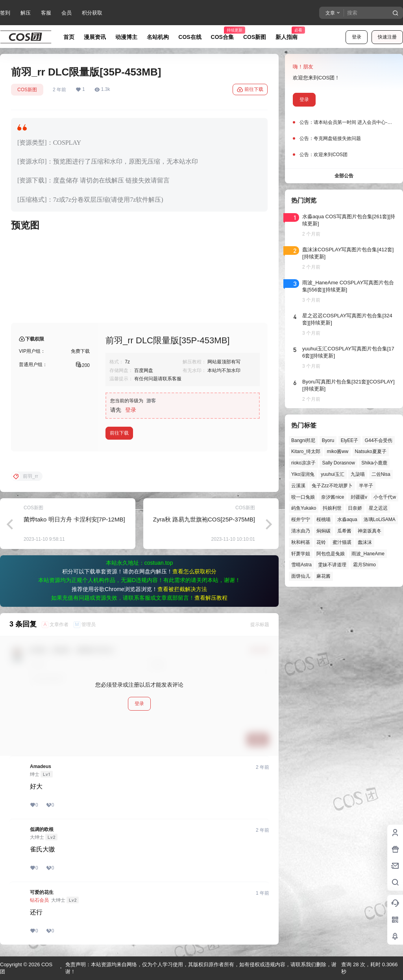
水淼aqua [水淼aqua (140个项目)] (347, 519)
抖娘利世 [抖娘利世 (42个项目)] (332, 508)
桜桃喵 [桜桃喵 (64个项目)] (324, 519)
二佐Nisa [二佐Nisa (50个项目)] (381, 474)
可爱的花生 (42, 892)
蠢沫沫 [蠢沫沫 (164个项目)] (365, 542)
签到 (5, 13)
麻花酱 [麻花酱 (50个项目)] (324, 576)
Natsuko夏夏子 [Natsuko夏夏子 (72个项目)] (371, 451)
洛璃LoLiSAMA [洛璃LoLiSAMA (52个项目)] (380, 519)
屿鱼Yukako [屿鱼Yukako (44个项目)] (304, 508)
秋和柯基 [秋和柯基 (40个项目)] (301, 542)
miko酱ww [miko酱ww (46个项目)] (337, 451)
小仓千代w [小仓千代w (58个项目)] (385, 497)
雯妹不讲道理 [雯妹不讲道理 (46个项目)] (332, 565)
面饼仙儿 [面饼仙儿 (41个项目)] (301, 576)
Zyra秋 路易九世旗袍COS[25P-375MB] (204, 519)
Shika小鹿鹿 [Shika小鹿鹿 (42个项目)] (374, 463)
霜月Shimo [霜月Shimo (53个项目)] (364, 565)
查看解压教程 (211, 598)
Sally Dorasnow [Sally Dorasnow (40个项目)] (338, 463)
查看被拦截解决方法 (182, 589)
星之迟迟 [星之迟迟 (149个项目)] (378, 508)
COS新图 (27, 90)
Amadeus (41, 766)
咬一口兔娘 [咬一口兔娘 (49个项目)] (303, 497)
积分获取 (92, 13)
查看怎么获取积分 (194, 571)
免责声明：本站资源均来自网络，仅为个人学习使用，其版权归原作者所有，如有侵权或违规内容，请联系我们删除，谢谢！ (201, 968)
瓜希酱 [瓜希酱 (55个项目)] (344, 531)
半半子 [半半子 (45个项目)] (366, 486)
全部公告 (344, 176)
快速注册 (387, 37)
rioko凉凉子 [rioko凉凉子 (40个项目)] (303, 463)
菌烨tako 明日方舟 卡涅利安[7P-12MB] (74, 519)
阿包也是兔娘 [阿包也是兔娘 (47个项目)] (331, 554)
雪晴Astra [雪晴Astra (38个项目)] (301, 565)
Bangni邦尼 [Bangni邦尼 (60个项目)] (303, 440)
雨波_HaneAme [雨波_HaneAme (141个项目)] (368, 554)
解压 (26, 13)
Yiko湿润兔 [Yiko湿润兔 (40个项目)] (303, 474)
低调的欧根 (42, 829)
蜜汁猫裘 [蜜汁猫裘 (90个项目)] (342, 542)
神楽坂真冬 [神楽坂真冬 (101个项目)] (370, 531)
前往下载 (250, 90)
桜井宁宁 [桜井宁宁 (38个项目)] (301, 519)
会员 (67, 13)
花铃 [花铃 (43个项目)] (321, 542)
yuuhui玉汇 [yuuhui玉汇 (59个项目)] (332, 474)
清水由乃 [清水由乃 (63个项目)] (301, 531)
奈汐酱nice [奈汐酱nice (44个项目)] (333, 497)
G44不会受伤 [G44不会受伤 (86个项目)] (379, 440)
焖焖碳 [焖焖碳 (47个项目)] (324, 531)
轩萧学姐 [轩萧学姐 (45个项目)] (301, 554)
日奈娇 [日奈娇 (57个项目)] (355, 508)
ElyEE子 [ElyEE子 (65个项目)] (350, 440)
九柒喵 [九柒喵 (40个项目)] (358, 474)
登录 (357, 37)
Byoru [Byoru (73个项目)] (328, 440)
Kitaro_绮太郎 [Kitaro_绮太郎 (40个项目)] (306, 451)
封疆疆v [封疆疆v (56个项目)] (359, 497)
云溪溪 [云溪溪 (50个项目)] (298, 486)
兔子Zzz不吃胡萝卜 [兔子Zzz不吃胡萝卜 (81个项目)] (332, 486)
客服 (46, 13)
